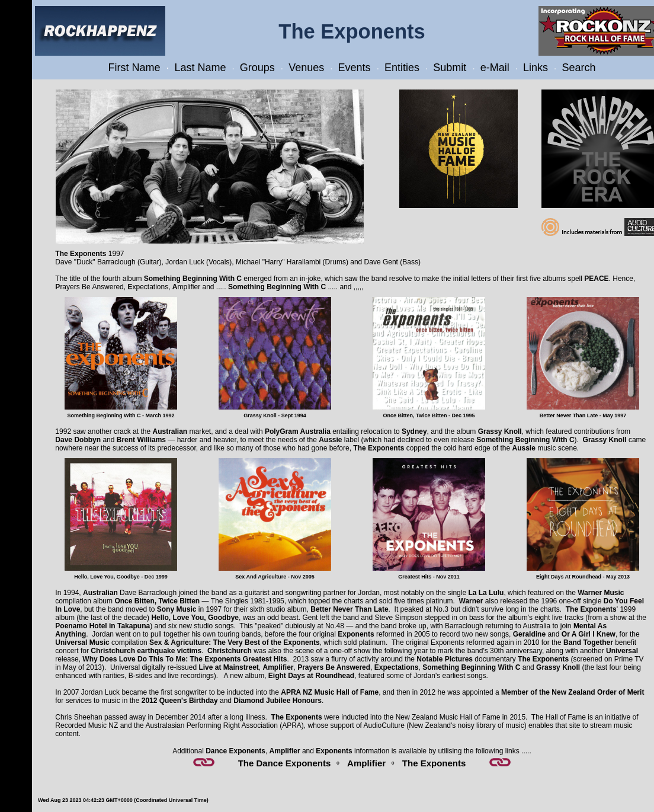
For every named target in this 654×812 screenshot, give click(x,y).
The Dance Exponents (285, 763)
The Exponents (434, 763)
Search (578, 68)
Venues (306, 68)
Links (536, 68)
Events (355, 68)
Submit (450, 68)
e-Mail (495, 68)
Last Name (200, 68)
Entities (402, 68)
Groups (257, 68)
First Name (134, 68)
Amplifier (366, 763)
